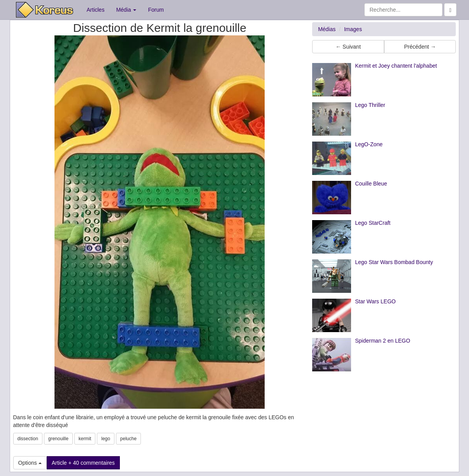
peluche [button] (128, 439)
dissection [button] (28, 439)
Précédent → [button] (420, 47)
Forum (156, 10)
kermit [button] (85, 439)
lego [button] (106, 439)
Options (30, 463)
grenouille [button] (58, 439)
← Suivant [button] (348, 47)
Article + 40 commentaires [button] (83, 463)
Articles (96, 10)
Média (126, 10)
